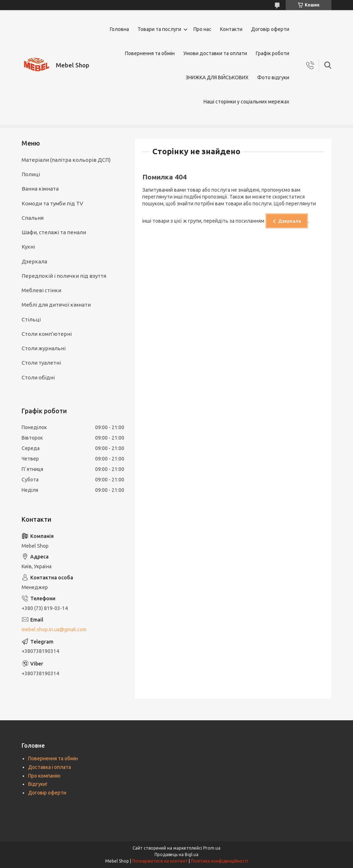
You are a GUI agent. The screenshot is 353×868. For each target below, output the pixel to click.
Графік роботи (272, 53)
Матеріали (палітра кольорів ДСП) (66, 160)
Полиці (31, 174)
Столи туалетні (41, 363)
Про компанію (44, 776)
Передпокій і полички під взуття (64, 276)
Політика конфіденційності (220, 861)
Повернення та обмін (150, 53)
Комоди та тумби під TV (52, 203)
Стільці (31, 319)
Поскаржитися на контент (160, 861)
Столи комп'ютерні (47, 334)
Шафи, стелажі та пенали (54, 232)
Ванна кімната (40, 189)
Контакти (231, 29)
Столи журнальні (44, 348)
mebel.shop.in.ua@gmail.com (54, 629)
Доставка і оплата (50, 767)
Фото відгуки (273, 77)
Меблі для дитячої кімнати (56, 305)
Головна (119, 29)
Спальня (33, 218)
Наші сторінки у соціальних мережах (246, 102)
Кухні (28, 247)
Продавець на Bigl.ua (176, 854)
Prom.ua (212, 848)
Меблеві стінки (41, 290)
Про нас (202, 29)
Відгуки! (38, 784)
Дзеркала (290, 221)
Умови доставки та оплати (215, 53)
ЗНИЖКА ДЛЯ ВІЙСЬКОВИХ (217, 77)
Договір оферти (270, 29)
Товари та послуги (159, 29)
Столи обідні (38, 377)
